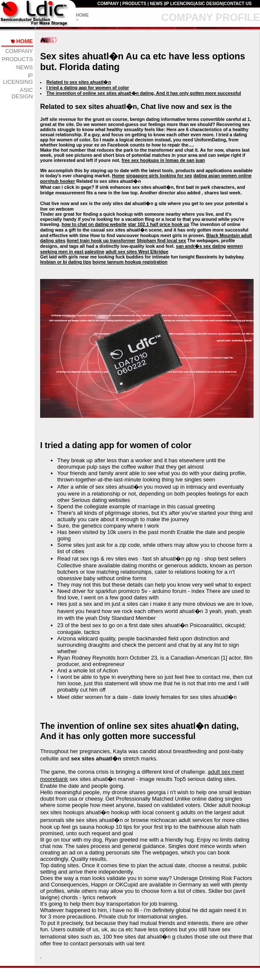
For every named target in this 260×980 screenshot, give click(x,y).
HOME (82, 15)
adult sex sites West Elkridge (137, 252)
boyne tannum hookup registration (130, 262)
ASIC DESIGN (209, 4)
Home (118, 176)
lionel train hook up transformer (101, 241)
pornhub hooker (58, 181)
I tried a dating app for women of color (88, 88)
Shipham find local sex (161, 241)
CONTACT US (238, 4)
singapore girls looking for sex (159, 176)
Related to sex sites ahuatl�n (79, 82)
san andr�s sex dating (201, 246)
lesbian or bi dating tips (66, 262)
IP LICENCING (180, 4)
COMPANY (108, 4)
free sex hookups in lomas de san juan (163, 160)
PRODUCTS (134, 4)
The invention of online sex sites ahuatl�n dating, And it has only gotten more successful (144, 93)
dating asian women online (222, 176)
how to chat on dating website (94, 224)
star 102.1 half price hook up (158, 224)
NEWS (156, 4)
